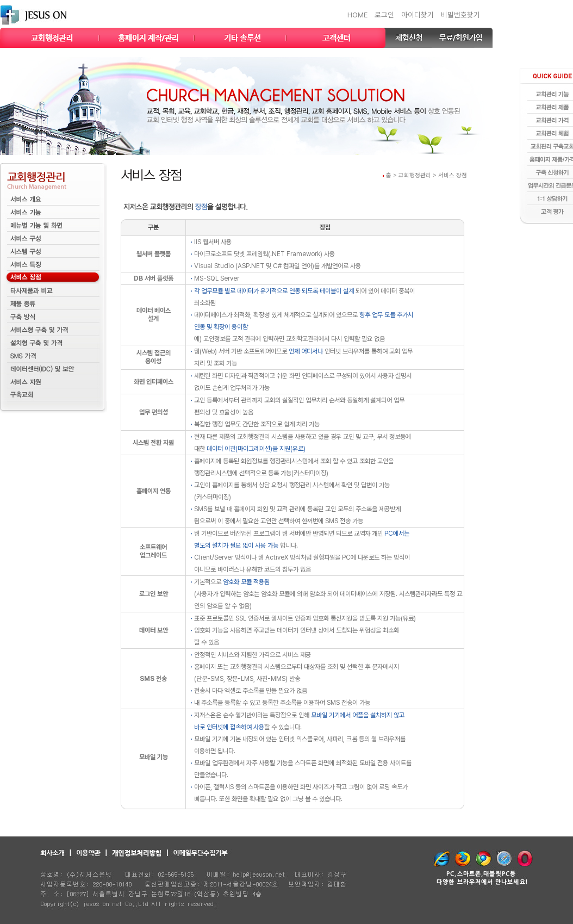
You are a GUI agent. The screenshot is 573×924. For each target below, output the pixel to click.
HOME (357, 15)
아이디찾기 (418, 15)
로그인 (384, 15)
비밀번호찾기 (460, 15)
